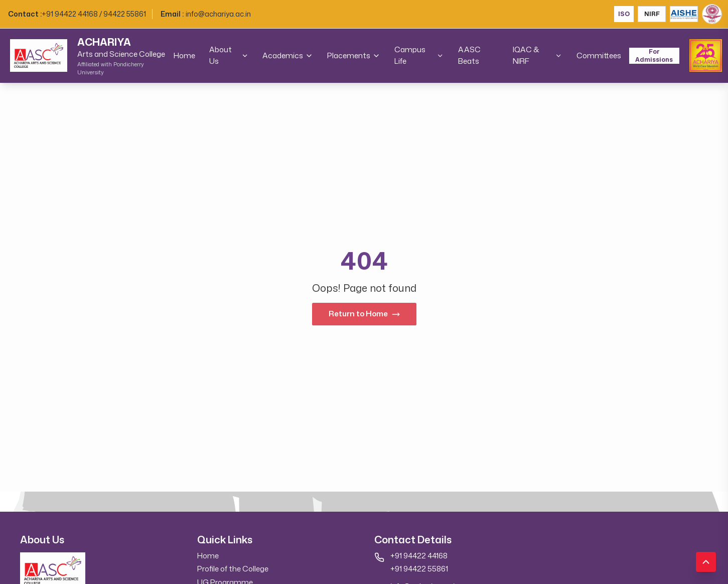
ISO (624, 14)
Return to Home (364, 314)
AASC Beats (469, 55)
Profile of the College (233, 569)
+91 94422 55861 (419, 569)
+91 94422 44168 (419, 556)
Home (184, 55)
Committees (599, 55)
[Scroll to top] (706, 562)
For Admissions (654, 56)
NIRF (652, 14)
